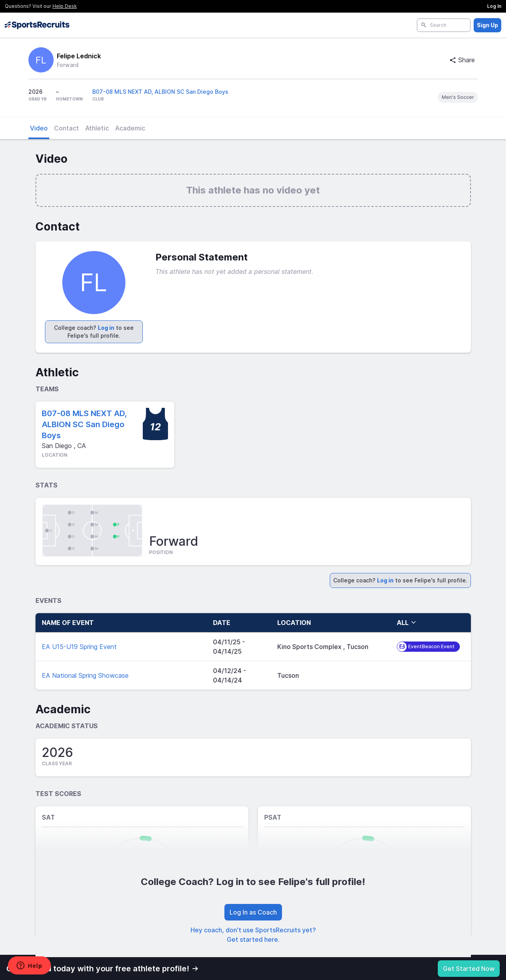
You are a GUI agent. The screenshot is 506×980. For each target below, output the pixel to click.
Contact (66, 128)
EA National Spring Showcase (85, 675)
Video (39, 128)
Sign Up (487, 25)
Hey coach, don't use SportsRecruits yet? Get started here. (253, 935)
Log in (106, 328)
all (407, 623)
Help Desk (65, 6)
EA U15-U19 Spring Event (79, 647)
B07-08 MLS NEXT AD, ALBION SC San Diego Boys (160, 92)
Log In (494, 6)
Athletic (97, 128)
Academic (130, 128)
